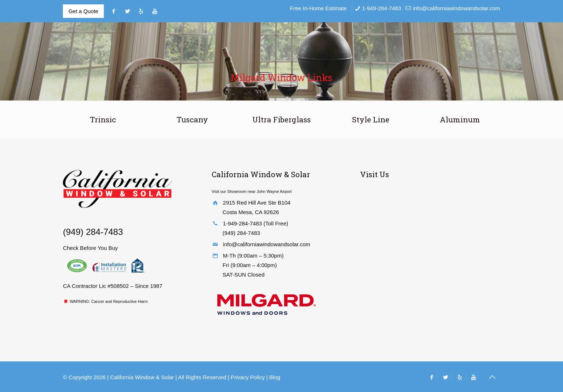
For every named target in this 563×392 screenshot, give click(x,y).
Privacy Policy (248, 377)
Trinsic (103, 119)
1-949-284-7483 (381, 8)
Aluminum (460, 119)
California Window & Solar (143, 377)
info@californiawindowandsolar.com (456, 8)
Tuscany (192, 119)
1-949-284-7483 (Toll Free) (256, 223)
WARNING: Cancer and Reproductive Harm (109, 301)
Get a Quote (83, 11)
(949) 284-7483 (93, 232)
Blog (275, 377)
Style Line (371, 119)
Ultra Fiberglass (281, 119)
